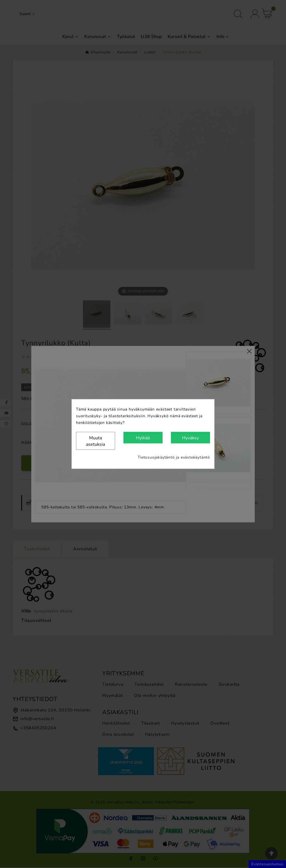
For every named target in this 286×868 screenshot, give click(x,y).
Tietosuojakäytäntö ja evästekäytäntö (174, 458)
